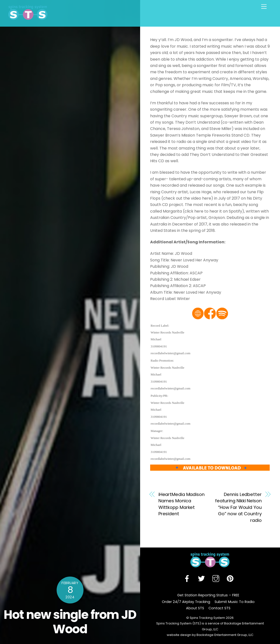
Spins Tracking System (207, 618)
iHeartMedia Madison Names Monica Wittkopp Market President (181, 504)
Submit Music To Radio (235, 602)
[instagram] (217, 579)
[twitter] (202, 579)
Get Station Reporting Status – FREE (208, 595)
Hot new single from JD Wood (70, 622)
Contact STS (219, 608)
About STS (195, 608)
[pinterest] (231, 579)
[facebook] (188, 579)
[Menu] (264, 7)
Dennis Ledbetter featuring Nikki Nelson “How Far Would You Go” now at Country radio (238, 507)
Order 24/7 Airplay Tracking (186, 602)
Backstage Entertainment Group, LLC (225, 635)
